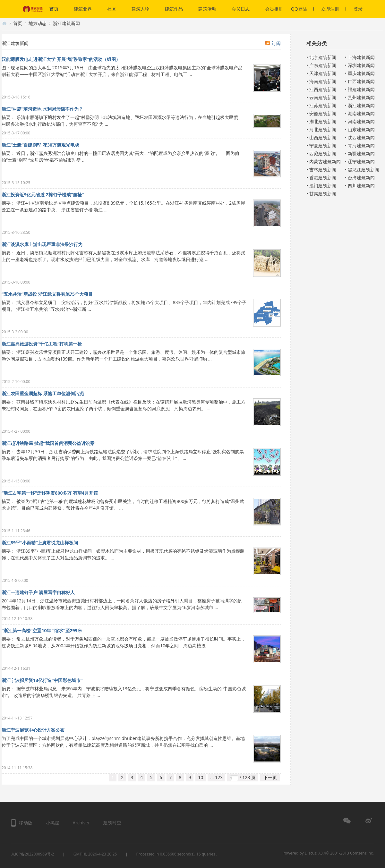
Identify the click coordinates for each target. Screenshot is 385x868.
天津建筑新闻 (323, 73)
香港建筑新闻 (323, 178)
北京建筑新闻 (323, 57)
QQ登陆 (302, 9)
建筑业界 (83, 9)
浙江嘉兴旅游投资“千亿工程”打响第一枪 (42, 344)
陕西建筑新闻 (361, 137)
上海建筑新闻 (361, 57)
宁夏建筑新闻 (323, 145)
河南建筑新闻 (361, 121)
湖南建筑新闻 (361, 113)
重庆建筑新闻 (361, 73)
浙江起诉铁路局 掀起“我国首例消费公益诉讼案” (49, 443)
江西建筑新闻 (323, 89)
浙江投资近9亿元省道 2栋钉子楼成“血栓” (43, 195)
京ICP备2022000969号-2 (33, 854)
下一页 (270, 777)
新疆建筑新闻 (361, 153)
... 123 (216, 777)
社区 (112, 9)
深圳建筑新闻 (361, 65)
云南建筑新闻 (323, 97)
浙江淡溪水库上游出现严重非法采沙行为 (42, 244)
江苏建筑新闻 (323, 105)
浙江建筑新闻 (361, 105)
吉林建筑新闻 (323, 170)
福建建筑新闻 (361, 89)
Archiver (81, 823)
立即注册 (334, 9)
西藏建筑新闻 (323, 153)
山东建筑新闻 (361, 129)
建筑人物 (141, 9)
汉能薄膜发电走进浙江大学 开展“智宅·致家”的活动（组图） (61, 59)
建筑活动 (207, 9)
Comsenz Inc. (362, 853)
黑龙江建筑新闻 (364, 170)
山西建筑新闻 (323, 137)
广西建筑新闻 (361, 81)
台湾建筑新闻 (361, 178)
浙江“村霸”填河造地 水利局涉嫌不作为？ (42, 109)
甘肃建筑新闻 (323, 194)
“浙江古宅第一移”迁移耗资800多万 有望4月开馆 (50, 493)
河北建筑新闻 (323, 129)
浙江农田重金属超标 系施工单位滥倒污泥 (43, 393)
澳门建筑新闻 (323, 186)
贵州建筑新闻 (361, 97)
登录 (358, 9)
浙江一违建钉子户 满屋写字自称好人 (38, 592)
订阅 (276, 43)
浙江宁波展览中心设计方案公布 (33, 730)
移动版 (26, 823)
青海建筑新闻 (361, 145)
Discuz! (311, 853)
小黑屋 (53, 823)
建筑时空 (4, 23)
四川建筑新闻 (361, 186)
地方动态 (38, 23)
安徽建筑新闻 (323, 113)
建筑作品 (174, 9)
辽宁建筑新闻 (361, 162)
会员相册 (274, 9)
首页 (54, 9)
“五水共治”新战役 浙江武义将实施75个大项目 (47, 294)
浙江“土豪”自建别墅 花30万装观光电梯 (40, 145)
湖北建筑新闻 (323, 121)
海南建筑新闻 (323, 81)
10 (201, 777)
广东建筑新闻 (323, 65)
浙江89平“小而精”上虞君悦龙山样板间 (40, 543)
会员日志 (241, 9)
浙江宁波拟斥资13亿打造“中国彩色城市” (42, 680)
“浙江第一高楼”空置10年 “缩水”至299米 (42, 630)
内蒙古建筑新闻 (325, 162)
